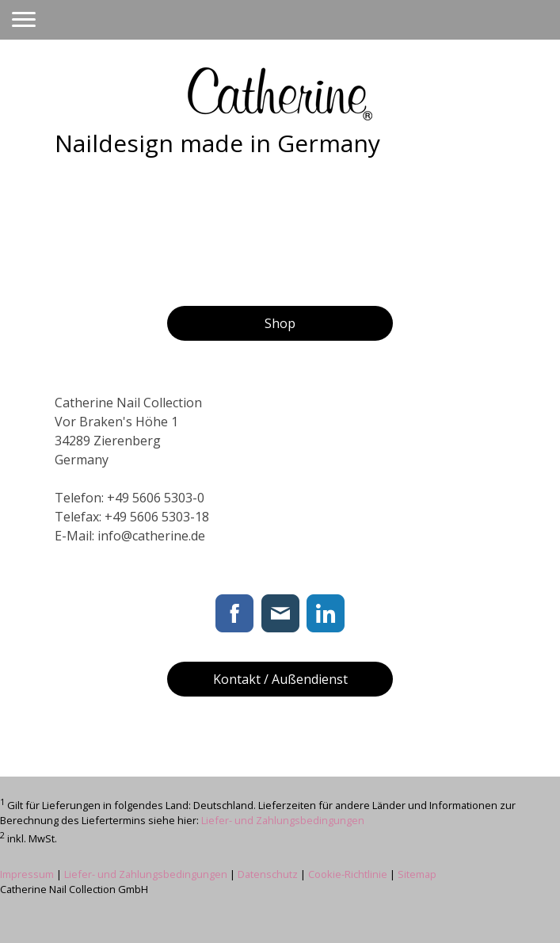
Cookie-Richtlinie (348, 874)
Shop (280, 323)
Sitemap (417, 874)
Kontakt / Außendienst (280, 679)
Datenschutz (268, 874)
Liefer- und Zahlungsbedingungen (283, 820)
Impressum (27, 874)
